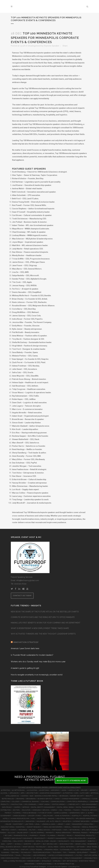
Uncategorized (34, 46)
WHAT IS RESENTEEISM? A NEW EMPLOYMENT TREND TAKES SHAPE (40, 628)
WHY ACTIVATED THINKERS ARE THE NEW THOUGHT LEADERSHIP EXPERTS (43, 634)
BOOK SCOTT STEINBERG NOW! (71, 781)
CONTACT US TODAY (22, 596)
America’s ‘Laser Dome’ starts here (25, 648)
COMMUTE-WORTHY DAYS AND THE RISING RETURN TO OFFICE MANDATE (43, 617)
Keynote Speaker (52, 46)
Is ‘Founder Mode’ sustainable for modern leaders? (32, 655)
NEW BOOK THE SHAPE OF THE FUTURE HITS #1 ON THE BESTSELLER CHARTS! (45, 612)
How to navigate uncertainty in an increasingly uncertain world (37, 675)
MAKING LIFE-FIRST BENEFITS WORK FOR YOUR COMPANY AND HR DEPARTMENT (46, 623)
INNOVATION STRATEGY (26, 642)
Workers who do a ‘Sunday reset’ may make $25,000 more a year (38, 662)
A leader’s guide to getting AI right (25, 668)
